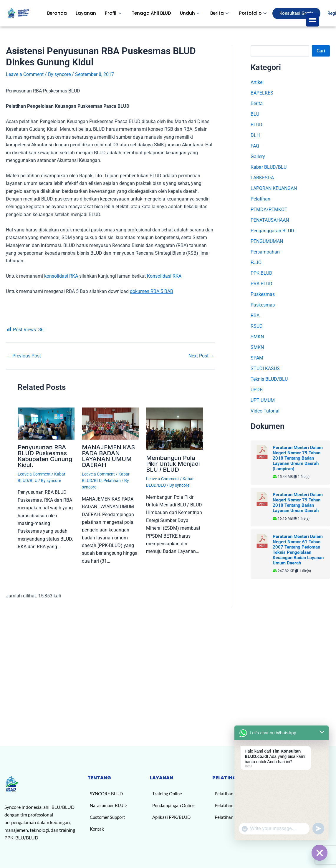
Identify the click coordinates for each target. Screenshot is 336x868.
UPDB (257, 390)
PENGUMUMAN (267, 241)
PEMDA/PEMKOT (269, 209)
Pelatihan (112, 481)
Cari (321, 51)
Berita (220, 13)
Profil (114, 13)
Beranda (57, 13)
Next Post (201, 356)
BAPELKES (262, 93)
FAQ (255, 146)
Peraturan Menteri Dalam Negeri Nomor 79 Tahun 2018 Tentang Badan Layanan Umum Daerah (298, 503)
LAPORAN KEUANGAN (274, 188)
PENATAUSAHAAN (270, 220)
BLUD (256, 125)
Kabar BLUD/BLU (269, 167)
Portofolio (254, 13)
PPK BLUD (261, 273)
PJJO (256, 262)
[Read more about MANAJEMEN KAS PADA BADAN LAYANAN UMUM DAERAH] (110, 423)
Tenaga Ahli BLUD (151, 13)
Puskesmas (263, 294)
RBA (255, 315)
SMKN (257, 337)
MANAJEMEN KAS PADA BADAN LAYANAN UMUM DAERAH (108, 456)
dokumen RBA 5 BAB (152, 291)
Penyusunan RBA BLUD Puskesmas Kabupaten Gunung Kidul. (45, 456)
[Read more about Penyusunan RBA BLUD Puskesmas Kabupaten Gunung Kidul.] (46, 423)
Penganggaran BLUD (272, 231)
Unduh (191, 13)
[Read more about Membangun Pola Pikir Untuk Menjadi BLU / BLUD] (174, 429)
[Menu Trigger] (313, 20)
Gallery (258, 156)
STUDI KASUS (265, 368)
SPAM (257, 358)
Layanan (86, 13)
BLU (255, 114)
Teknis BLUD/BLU (269, 379)
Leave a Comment (25, 74)
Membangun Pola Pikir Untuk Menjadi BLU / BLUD (173, 464)
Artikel (257, 82)
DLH (255, 135)
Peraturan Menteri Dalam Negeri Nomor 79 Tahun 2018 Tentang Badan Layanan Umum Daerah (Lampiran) (298, 458)
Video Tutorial (265, 411)
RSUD (257, 326)
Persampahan (265, 252)
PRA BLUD (261, 284)
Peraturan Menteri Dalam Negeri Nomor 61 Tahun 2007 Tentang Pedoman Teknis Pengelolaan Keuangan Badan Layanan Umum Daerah (298, 550)
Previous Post (24, 356)
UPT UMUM (263, 400)
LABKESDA (262, 178)
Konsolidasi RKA (164, 276)
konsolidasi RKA (61, 276)
